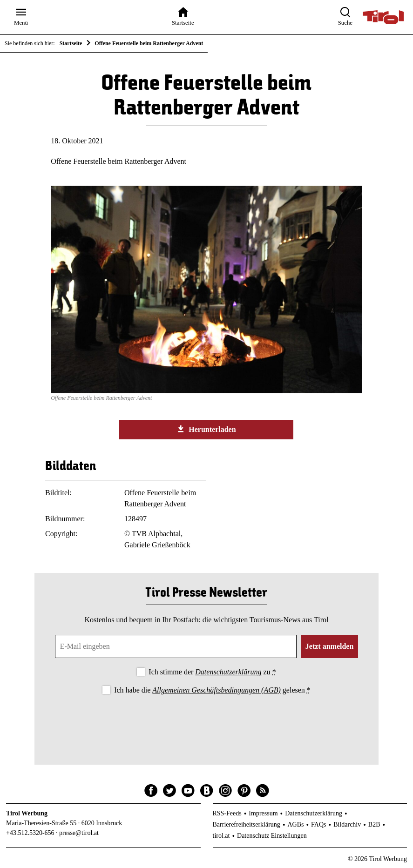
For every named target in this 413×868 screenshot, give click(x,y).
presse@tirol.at (79, 833)
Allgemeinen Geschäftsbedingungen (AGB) (216, 690)
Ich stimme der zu (212, 672)
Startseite (71, 43)
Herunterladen (206, 429)
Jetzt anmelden (330, 646)
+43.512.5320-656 (30, 833)
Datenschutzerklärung (228, 672)
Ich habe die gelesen (212, 690)
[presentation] (206, 722)
